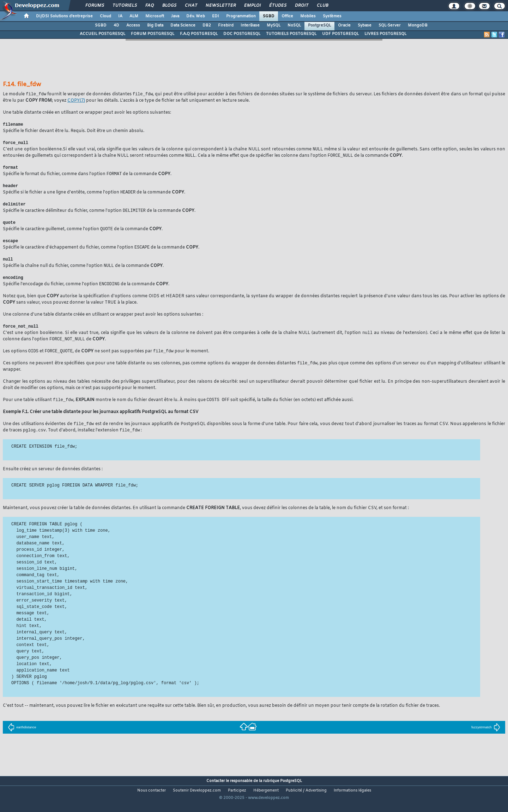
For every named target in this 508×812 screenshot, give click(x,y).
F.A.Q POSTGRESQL (199, 34)
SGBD (269, 16)
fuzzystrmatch (486, 737)
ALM (134, 16)
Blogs (169, 6)
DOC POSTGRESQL (242, 34)
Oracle (344, 25)
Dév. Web (196, 16)
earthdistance (22, 737)
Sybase (365, 25)
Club (322, 6)
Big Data (155, 25)
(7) (76, 101)
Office (287, 16)
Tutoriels (124, 6)
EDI (216, 16)
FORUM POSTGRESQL (153, 34)
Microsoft (155, 16)
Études (277, 6)
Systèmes (332, 16)
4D (116, 25)
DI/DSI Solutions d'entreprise (64, 16)
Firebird (226, 25)
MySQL (274, 25)
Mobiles (308, 16)
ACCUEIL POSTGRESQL (102, 34)
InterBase (250, 25)
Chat (191, 6)
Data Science (183, 25)
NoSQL (294, 25)
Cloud (105, 16)
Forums (94, 6)
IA (120, 16)
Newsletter (220, 6)
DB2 (207, 25)
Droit (301, 6)
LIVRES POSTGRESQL (385, 34)
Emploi (252, 6)
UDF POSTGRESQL (340, 34)
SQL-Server (390, 25)
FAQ (149, 6)
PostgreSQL (319, 25)
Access (133, 25)
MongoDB (418, 25)
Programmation (241, 16)
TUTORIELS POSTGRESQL (291, 34)
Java (175, 16)
